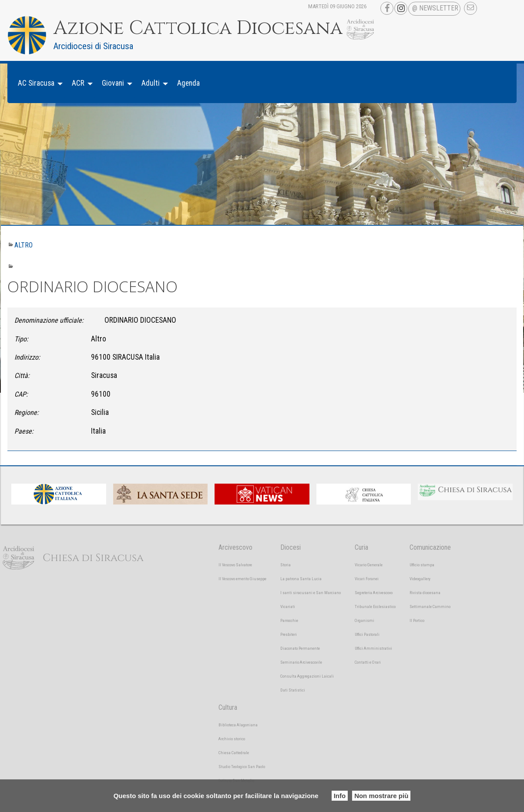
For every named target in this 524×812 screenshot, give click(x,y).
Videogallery (420, 579)
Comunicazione (430, 547)
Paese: (24, 431)
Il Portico (417, 620)
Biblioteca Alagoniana (238, 725)
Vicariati (288, 606)
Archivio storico (232, 739)
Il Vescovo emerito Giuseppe (242, 579)
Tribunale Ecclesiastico (375, 606)
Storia (286, 565)
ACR (78, 83)
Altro (24, 245)
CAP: (21, 394)
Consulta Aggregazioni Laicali (307, 676)
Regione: (27, 413)
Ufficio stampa (422, 565)
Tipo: (21, 339)
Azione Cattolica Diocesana (198, 28)
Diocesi (291, 547)
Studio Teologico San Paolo (242, 767)
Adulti (151, 83)
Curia (361, 547)
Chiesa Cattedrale (234, 753)
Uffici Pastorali (367, 634)
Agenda (188, 83)
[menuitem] (38, 83)
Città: (22, 376)
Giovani (113, 83)
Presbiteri (289, 634)
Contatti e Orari (368, 662)
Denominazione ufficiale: (49, 320)
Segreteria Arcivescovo (374, 593)
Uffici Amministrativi (373, 648)
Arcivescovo (235, 547)
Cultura (228, 707)
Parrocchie (289, 620)
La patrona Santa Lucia (301, 579)
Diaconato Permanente (300, 648)
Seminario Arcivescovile (301, 662)
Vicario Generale (369, 565)
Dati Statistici (293, 690)
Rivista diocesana (425, 593)
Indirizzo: (27, 357)
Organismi (364, 620)
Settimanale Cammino (430, 606)
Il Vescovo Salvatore (235, 565)
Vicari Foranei (367, 579)
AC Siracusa (36, 83)
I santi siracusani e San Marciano (311, 593)
